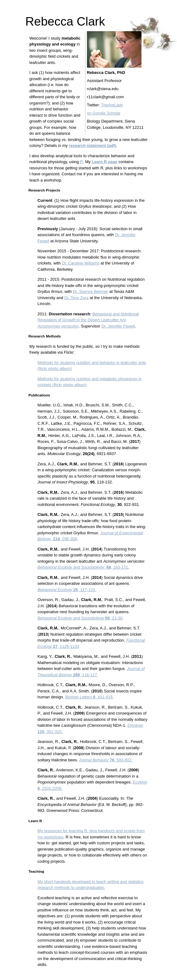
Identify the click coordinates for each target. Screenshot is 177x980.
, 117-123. (67, 590)
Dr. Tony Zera (76, 298)
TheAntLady (112, 105)
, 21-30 (80, 618)
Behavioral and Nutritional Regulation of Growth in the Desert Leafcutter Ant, (88, 320)
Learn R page (104, 162)
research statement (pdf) (93, 146)
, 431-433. (89, 697)
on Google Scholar (104, 113)
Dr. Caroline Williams (81, 263)
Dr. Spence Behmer (91, 291)
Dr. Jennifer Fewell (118, 326)
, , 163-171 (83, 567)
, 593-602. (106, 760)
